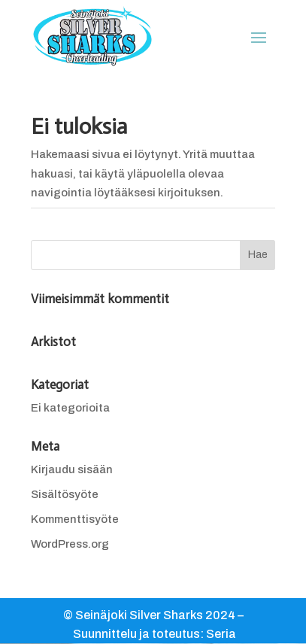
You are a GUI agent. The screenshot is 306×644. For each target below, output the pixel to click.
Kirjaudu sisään (72, 469)
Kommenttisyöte (75, 519)
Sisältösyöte (65, 494)
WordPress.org (70, 544)
